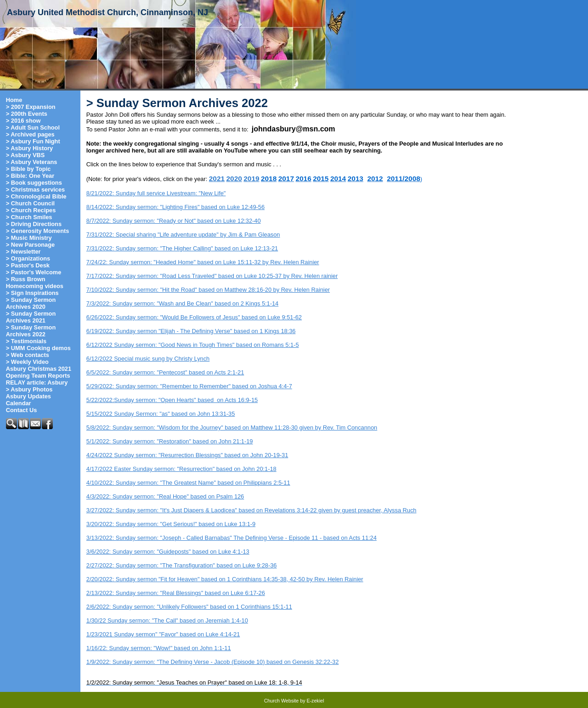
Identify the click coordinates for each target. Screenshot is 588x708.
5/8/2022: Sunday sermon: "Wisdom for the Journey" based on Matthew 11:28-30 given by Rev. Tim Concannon (232, 428)
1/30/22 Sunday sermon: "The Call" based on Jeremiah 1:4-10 (167, 620)
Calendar (19, 403)
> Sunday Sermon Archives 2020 (31, 303)
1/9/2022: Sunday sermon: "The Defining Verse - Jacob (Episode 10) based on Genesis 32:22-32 (212, 662)
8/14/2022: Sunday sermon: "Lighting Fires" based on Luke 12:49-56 (175, 207)
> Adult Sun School (33, 127)
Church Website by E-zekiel (294, 701)
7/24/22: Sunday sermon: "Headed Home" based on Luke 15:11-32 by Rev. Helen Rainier (203, 262)
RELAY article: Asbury (37, 382)
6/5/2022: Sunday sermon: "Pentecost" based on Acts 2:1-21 (165, 372)
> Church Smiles (29, 217)
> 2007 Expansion (31, 107)
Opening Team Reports (38, 376)
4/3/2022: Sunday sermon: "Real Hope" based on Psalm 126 (165, 496)
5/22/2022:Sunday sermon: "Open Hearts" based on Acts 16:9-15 (172, 400)
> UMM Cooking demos (38, 348)
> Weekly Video (27, 362)
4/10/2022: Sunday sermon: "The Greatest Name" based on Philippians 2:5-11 (188, 483)
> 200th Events (27, 114)
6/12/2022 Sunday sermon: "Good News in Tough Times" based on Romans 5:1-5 (193, 345)
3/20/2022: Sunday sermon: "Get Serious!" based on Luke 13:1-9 (171, 524)
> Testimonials (26, 341)
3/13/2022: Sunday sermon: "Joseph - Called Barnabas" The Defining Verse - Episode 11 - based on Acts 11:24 (232, 538)
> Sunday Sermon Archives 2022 (31, 331)
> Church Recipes (31, 210)
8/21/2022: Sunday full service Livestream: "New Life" (156, 193)
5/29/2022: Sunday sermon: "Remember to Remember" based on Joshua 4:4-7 (189, 386)
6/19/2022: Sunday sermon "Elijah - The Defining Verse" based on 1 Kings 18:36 (191, 331)
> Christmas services (35, 190)
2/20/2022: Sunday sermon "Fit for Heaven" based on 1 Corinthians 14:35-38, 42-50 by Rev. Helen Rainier (225, 579)
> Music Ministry (29, 238)
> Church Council (30, 203)
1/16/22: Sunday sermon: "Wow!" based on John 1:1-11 (159, 648)
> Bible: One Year (30, 176)
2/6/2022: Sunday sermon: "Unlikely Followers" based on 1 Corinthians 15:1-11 (189, 607)
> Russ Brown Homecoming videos (35, 283)
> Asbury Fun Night (33, 141)
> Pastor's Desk (28, 265)
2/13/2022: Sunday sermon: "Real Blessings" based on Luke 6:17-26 (176, 593)
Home (14, 100)
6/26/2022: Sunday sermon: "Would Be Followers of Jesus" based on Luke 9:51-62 (194, 317)
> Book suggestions (34, 183)
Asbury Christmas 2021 (39, 369)
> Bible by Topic (28, 169)
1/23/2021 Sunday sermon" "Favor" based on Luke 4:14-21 (163, 634)
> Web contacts (28, 355)
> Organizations (28, 258)
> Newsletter (23, 252)
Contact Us (22, 410)
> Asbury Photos (29, 389)
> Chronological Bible (36, 196)
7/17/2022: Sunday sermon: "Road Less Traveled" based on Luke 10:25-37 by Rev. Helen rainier (212, 276)
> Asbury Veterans (32, 162)
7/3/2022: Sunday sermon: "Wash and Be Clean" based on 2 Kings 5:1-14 (182, 303)
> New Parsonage (30, 245)
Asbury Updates (28, 396)
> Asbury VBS (25, 155)
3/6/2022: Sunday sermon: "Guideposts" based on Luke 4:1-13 (168, 552)
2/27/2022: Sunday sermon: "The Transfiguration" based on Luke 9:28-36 (182, 565)
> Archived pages (30, 134)
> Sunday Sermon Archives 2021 (31, 317)
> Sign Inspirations (32, 293)
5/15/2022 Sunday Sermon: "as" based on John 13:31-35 (161, 414)
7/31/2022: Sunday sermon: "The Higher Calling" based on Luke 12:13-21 (182, 248)
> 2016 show (23, 121)
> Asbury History (29, 148)
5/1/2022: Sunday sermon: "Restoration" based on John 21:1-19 (170, 441)
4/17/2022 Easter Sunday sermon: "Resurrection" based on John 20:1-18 (181, 469)
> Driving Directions (34, 224)
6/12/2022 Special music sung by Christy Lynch (148, 359)
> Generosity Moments (38, 231)
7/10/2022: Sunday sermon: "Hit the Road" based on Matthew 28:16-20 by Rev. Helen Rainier (208, 290)
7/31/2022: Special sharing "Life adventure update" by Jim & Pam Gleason (183, 235)
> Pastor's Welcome (34, 272)
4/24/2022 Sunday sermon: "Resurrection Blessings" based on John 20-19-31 (187, 455)
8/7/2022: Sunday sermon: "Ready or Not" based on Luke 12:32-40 (174, 221)
